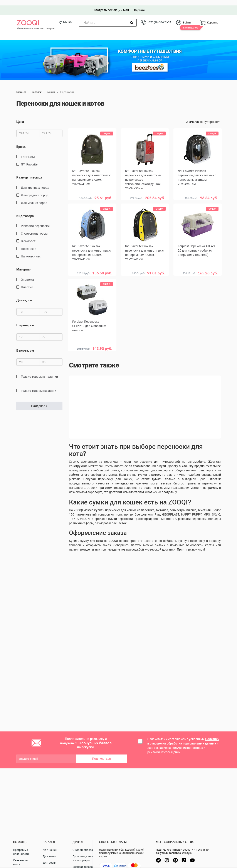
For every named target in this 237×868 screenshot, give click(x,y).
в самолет (28, 236)
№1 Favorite (29, 159)
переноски (29, 243)
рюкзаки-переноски (35, 220)
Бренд (21, 141)
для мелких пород (34, 197)
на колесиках (31, 251)
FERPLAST (28, 152)
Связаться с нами (21, 862)
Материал (24, 264)
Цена (20, 116)
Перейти (139, 5)
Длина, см (24, 295)
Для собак (50, 863)
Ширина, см (25, 320)
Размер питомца (29, 172)
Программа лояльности (21, 852)
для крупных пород (35, 182)
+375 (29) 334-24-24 (159, 17)
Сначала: (192, 116)
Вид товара (25, 210)
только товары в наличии (39, 371)
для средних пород (35, 190)
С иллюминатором (34, 228)
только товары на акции (39, 385)
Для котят (49, 856)
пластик (27, 282)
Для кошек (50, 850)
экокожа (27, 274)
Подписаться (102, 753)
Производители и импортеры (83, 858)
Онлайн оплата (83, 850)
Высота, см (25, 345)
